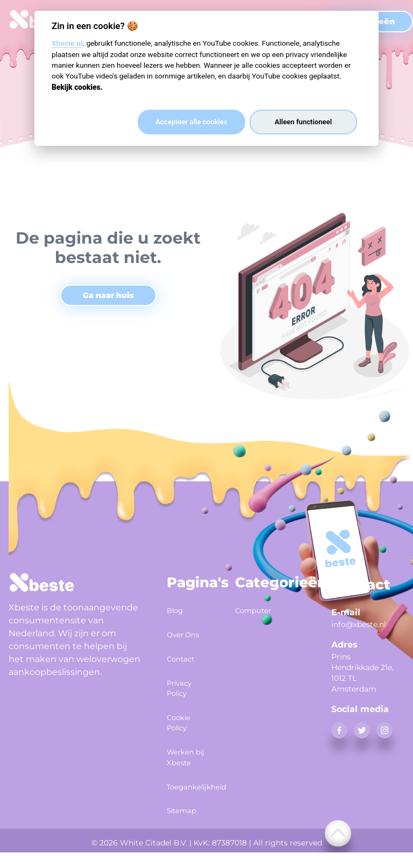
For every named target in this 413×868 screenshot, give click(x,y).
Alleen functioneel (303, 122)
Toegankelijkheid (188, 807)
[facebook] (339, 730)
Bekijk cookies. (77, 87)
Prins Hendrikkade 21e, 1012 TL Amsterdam (362, 673)
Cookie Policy (183, 729)
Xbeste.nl (67, 43)
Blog (178, 609)
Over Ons (178, 637)
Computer (256, 609)
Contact (186, 665)
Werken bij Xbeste (186, 772)
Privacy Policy (184, 693)
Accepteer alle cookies (191, 122)
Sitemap (187, 828)
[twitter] (362, 730)
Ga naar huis (108, 295)
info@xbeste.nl (359, 624)
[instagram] (384, 730)
